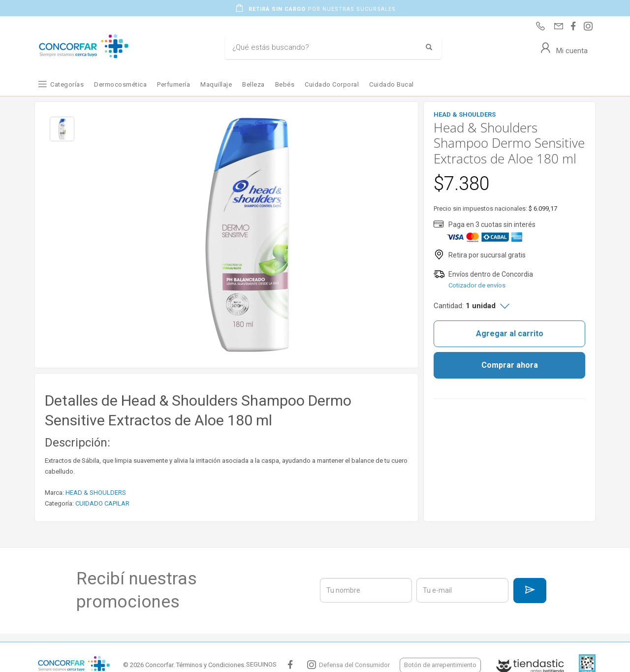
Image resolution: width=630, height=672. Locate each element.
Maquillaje (216, 84)
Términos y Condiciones (210, 665)
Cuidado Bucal (392, 84)
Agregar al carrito (510, 334)
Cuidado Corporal (332, 84)
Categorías (67, 84)
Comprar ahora (510, 365)
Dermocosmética (120, 84)
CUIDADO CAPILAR (102, 503)
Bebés (285, 84)
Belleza (253, 84)
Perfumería (173, 84)
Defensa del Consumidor (354, 665)
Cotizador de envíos (477, 285)
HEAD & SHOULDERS (96, 493)
